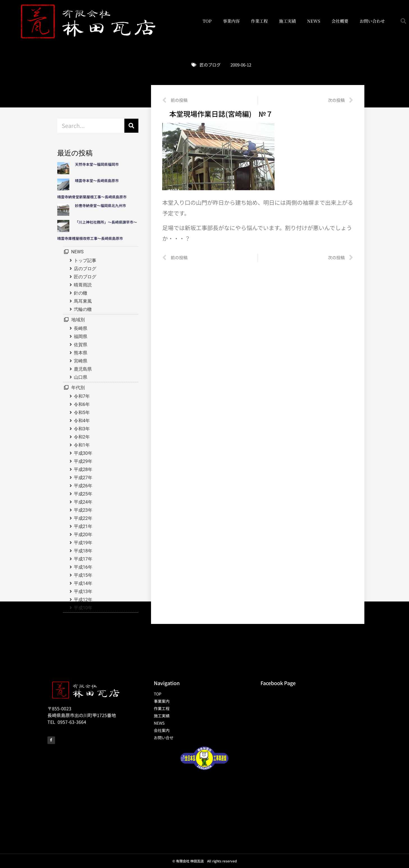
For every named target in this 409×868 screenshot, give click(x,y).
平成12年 (83, 600)
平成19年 (83, 543)
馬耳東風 (83, 301)
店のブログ (85, 269)
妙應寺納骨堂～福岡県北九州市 (102, 205)
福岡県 (81, 337)
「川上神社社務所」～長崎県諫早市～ (106, 222)
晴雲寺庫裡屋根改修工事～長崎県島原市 (90, 238)
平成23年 (83, 510)
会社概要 (340, 21)
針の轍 (81, 293)
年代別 (78, 388)
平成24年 (83, 502)
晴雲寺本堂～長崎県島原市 (97, 181)
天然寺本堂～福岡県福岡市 (97, 164)
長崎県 (81, 328)
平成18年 (83, 551)
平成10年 (83, 608)
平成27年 (83, 478)
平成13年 (83, 592)
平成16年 (83, 567)
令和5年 (82, 413)
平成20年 (83, 535)
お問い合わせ (372, 21)
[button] (403, 21)
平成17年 (83, 559)
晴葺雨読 (83, 285)
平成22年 (83, 518)
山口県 (81, 377)
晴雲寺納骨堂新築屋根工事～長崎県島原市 (92, 197)
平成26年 (83, 486)
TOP (207, 21)
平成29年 (83, 461)
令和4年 (82, 421)
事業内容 (231, 21)
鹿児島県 (83, 369)
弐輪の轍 (83, 309)
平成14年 (83, 583)
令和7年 (82, 396)
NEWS (314, 21)
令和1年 (82, 445)
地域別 (78, 320)
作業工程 (259, 21)
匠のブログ (210, 65)
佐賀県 (81, 345)
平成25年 (83, 494)
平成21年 (83, 526)
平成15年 (83, 575)
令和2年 (82, 437)
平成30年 (83, 453)
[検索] (131, 126)
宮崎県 (81, 361)
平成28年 (83, 469)
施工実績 (287, 21)
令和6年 (82, 404)
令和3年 (82, 429)
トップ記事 (85, 260)
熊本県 (81, 353)
